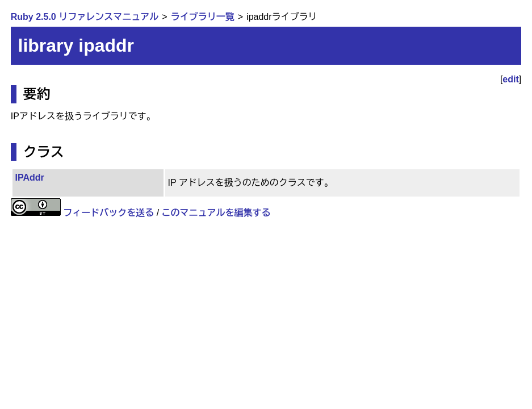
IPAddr (30, 178)
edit (510, 79)
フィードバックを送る (108, 213)
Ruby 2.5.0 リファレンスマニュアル (85, 17)
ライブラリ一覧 (203, 17)
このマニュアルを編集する (216, 213)
